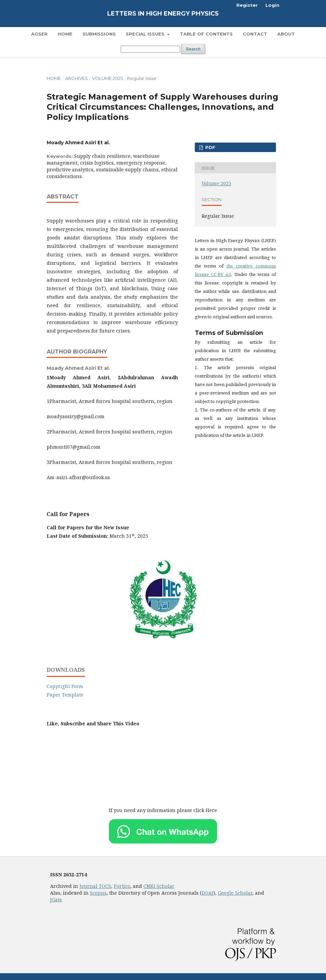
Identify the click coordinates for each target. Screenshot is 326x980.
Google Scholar (235, 893)
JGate (56, 900)
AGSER (39, 34)
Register (247, 5)
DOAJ (207, 893)
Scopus (98, 893)
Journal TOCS (95, 886)
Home (65, 34)
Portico (122, 886)
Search (193, 49)
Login (272, 5)
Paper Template (65, 695)
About (286, 34)
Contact (255, 34)
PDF (210, 147)
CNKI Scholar (159, 886)
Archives (77, 78)
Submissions (99, 34)
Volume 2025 (107, 78)
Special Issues (146, 34)
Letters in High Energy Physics (163, 14)
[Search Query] (150, 49)
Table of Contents (206, 34)
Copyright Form (65, 686)
